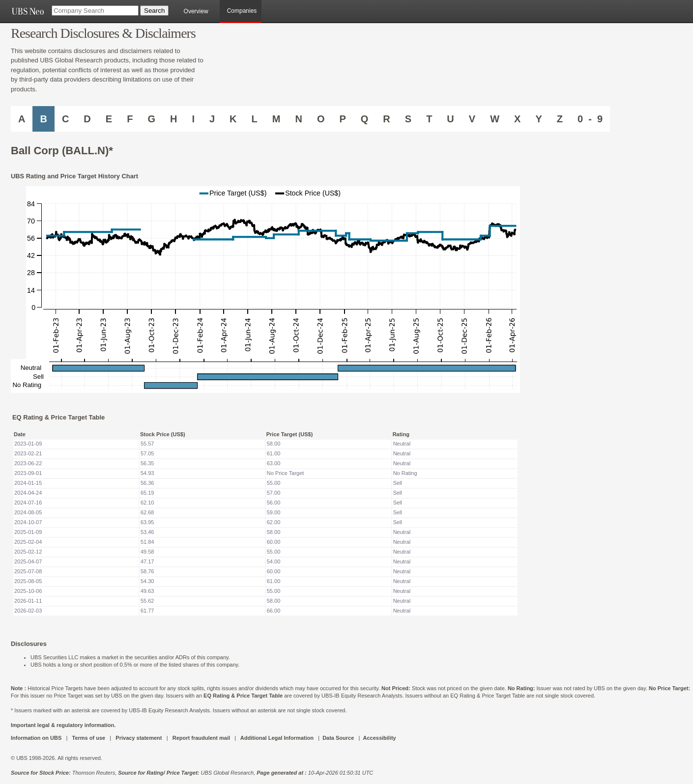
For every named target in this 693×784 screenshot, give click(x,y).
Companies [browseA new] (242, 11)
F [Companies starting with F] (130, 119)
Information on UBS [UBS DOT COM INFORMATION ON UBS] (37, 738)
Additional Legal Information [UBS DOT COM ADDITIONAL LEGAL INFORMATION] (277, 738)
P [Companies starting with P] (342, 119)
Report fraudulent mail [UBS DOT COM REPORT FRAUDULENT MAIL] (201, 738)
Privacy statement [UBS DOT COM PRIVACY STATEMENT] (139, 738)
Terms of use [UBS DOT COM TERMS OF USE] (88, 738)
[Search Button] (154, 11)
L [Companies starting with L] (255, 119)
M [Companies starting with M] (276, 119)
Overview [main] (196, 11)
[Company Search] (95, 11)
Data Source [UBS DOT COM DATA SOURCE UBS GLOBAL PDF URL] (338, 738)
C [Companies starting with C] (65, 119)
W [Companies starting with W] (495, 119)
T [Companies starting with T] (429, 119)
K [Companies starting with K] (233, 119)
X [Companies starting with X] (517, 119)
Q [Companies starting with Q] (365, 119)
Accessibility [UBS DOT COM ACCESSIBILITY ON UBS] (379, 738)
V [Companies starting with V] (472, 119)
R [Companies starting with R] (386, 119)
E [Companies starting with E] (109, 119)
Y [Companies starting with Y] (538, 119)
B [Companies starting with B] (43, 119)
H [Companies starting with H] (173, 119)
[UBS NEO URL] (28, 11)
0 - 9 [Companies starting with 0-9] (590, 119)
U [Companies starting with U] (450, 119)
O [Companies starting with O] (321, 119)
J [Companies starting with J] (212, 119)
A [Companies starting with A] (22, 119)
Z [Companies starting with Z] (560, 119)
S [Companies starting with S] (408, 119)
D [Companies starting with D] (87, 119)
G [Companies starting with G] (151, 119)
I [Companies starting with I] (193, 119)
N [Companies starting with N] (298, 119)
